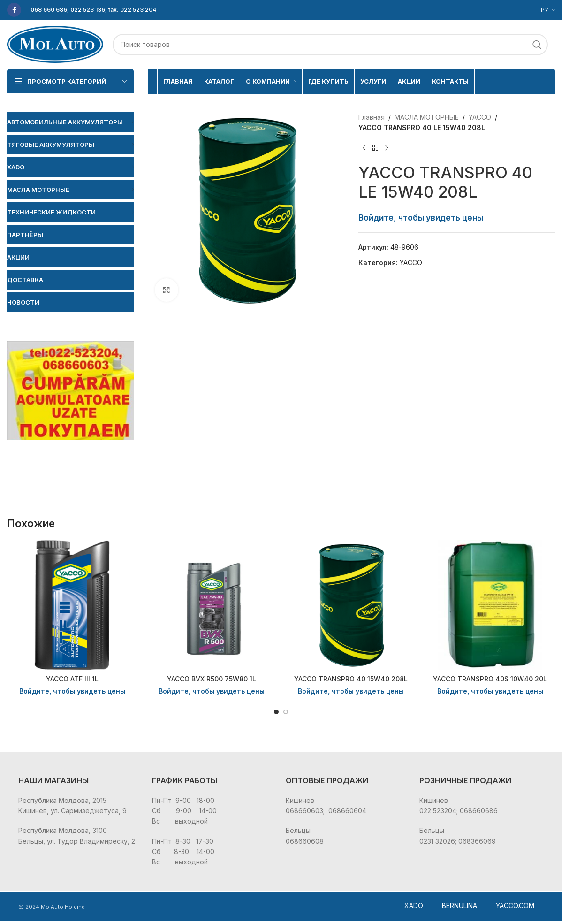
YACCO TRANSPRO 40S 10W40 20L (490, 679)
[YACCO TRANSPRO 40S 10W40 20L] (490, 605)
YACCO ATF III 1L (72, 679)
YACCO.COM (515, 905)
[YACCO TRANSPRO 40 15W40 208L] (351, 605)
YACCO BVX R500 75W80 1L (212, 679)
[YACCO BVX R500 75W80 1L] (211, 605)
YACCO (480, 117)
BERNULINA (459, 905)
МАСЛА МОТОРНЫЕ (427, 117)
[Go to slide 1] (276, 712)
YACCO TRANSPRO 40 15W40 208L (351, 679)
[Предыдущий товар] (364, 148)
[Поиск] (330, 45)
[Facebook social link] (14, 10)
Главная (372, 117)
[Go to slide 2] (286, 712)
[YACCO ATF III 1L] (72, 605)
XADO (414, 905)
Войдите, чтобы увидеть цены (421, 218)
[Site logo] (55, 43)
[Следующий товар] (387, 148)
